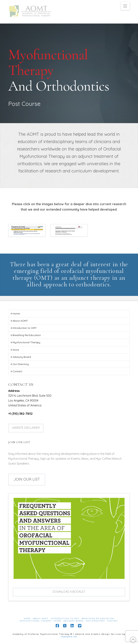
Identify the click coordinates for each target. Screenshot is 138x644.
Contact (16, 371)
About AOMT (19, 321)
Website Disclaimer (26, 428)
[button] (125, 6)
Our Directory (20, 364)
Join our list (27, 479)
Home (15, 314)
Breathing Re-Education (26, 335)
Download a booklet (69, 592)
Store (15, 350)
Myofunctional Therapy (25, 342)
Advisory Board (21, 357)
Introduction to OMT (24, 328)
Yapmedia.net (69, 637)
